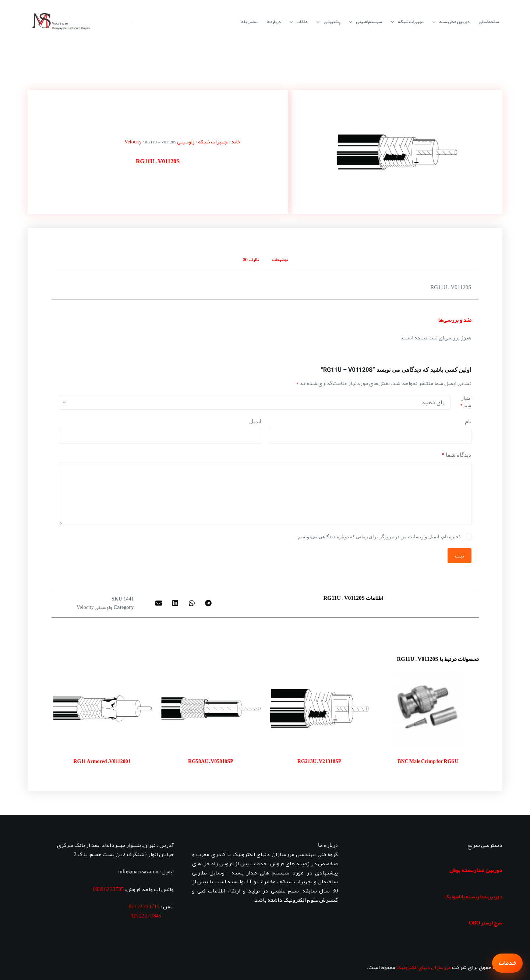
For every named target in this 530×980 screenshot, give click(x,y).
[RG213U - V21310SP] (319, 709)
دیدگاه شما (457, 455)
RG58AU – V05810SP (211, 761)
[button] (209, 603)
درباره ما (273, 22)
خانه (236, 142)
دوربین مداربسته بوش (476, 870)
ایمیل (255, 421)
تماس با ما (249, 22)
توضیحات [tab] (280, 260)
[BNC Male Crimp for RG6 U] (428, 709)
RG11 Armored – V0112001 (102, 761)
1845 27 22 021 (146, 916)
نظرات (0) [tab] (251, 260)
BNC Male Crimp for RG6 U (428, 761)
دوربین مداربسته (449, 22)
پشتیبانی (327, 22)
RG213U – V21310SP (319, 761)
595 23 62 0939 (108, 889)
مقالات (297, 22)
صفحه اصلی (489, 22)
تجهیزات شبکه (405, 22)
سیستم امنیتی (364, 22)
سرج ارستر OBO (486, 923)
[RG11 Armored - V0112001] (102, 709)
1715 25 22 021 (144, 906)
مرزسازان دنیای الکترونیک (424, 967)
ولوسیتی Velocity (94, 607)
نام (468, 421)
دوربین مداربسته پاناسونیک (473, 897)
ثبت (460, 556)
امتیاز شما (466, 402)
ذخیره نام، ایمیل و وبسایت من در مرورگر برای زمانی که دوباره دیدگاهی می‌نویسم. (379, 537)
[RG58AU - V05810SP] (211, 709)
